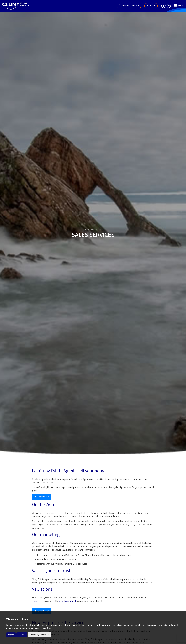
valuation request (67, 601)
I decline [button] (22, 635)
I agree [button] (11, 635)
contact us (37, 601)
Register (151, 6)
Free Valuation (42, 497)
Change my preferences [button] (40, 635)
